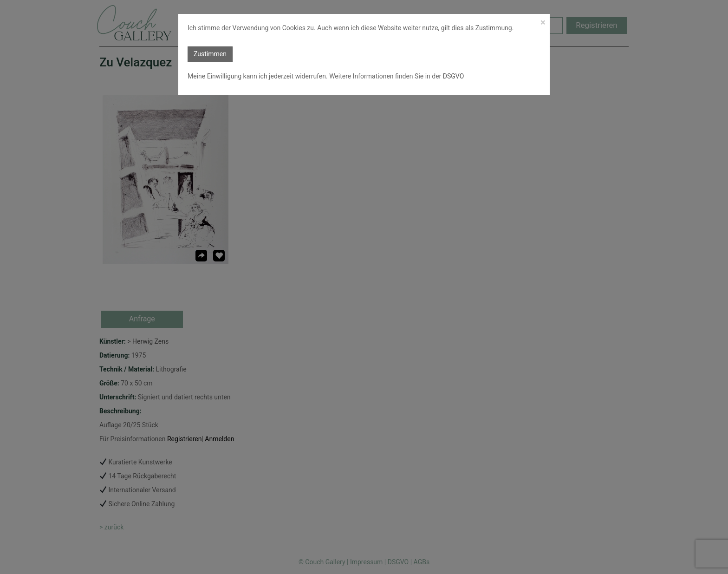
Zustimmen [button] (210, 54)
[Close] (543, 23)
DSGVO (452, 76)
